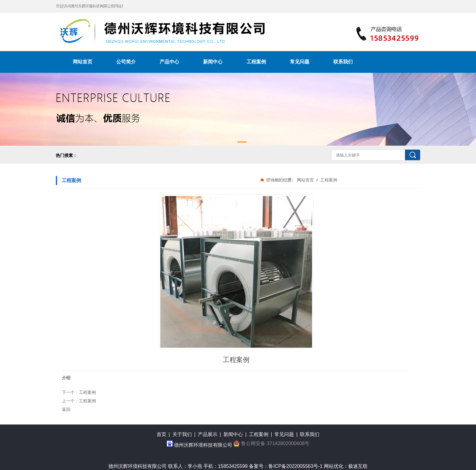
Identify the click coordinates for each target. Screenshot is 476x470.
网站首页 (83, 62)
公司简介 (126, 62)
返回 (66, 409)
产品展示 (208, 434)
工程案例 (256, 62)
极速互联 (358, 466)
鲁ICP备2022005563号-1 (295, 466)
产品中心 (169, 62)
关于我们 (182, 434)
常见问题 (300, 62)
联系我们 (343, 62)
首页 (161, 434)
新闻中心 (213, 62)
